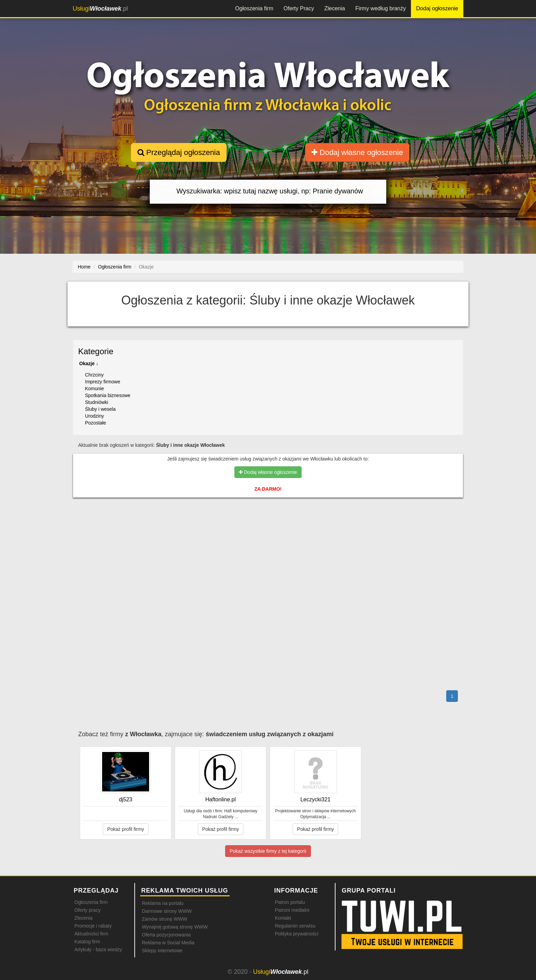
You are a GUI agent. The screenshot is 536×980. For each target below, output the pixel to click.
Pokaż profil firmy (126, 829)
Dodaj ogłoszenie (437, 8)
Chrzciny (94, 375)
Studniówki (97, 402)
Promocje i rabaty (93, 926)
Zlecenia (334, 8)
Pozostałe (95, 423)
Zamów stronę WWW (165, 919)
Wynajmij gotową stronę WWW (175, 927)
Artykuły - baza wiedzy (98, 949)
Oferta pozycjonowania (166, 935)
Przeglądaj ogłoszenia (179, 152)
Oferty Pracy (299, 8)
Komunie (94, 389)
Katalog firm (87, 942)
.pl (100, 9)
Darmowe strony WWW (167, 911)
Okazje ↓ (89, 363)
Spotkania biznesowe (108, 395)
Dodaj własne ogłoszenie (357, 152)
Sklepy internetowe (162, 951)
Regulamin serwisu (295, 926)
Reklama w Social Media (168, 943)
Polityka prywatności (297, 934)
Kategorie (96, 351)
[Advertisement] (268, 533)
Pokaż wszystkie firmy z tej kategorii (268, 851)
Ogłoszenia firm (254, 8)
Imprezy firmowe (103, 382)
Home (84, 267)
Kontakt (283, 918)
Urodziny (94, 416)
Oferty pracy (87, 910)
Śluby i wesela (100, 409)
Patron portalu (290, 902)
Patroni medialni (292, 910)
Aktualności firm (91, 934)
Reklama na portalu (163, 903)
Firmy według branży (381, 8)
